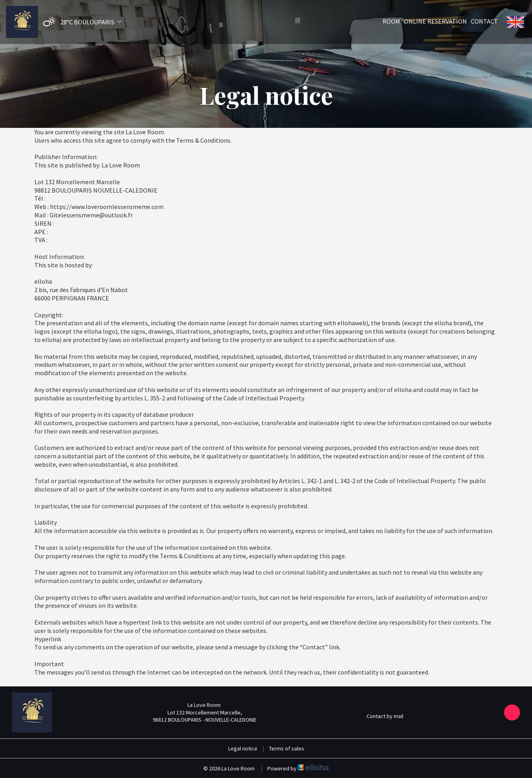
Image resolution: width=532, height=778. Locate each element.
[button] (80, 22)
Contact (484, 21)
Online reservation (435, 21)
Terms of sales (287, 748)
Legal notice (243, 748)
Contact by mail (380, 716)
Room (391, 21)
